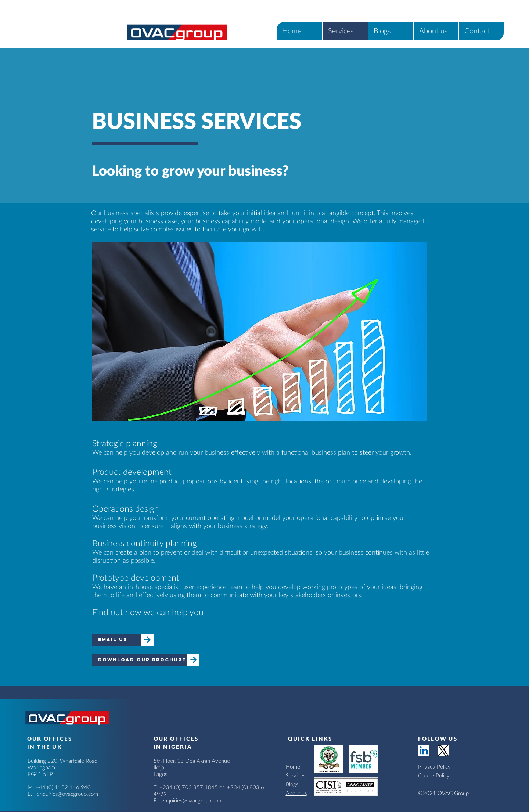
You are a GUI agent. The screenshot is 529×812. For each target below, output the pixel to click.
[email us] (117, 640)
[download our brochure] (140, 660)
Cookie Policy (434, 776)
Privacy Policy (434, 767)
